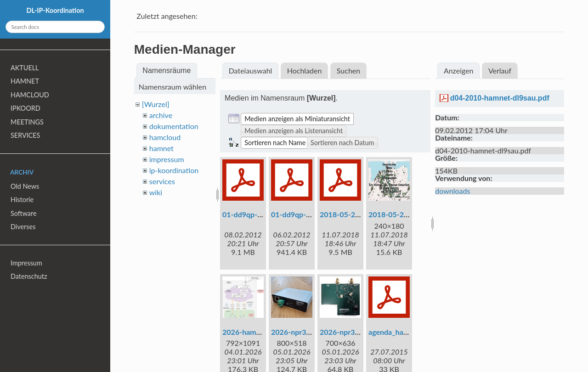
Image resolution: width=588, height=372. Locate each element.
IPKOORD (25, 108)
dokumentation (174, 126)
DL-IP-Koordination (55, 10)
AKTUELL (25, 68)
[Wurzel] (156, 104)
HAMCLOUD (30, 95)
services (162, 181)
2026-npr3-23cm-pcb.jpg (361, 332)
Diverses (23, 227)
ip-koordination (174, 170)
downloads (452, 191)
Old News (25, 186)
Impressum (26, 263)
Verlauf (500, 70)
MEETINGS (27, 122)
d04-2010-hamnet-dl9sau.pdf (500, 98)
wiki (156, 192)
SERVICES (25, 135)
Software (24, 213)
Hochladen (305, 70)
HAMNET (25, 81)
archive (161, 115)
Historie (22, 200)
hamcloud (165, 137)
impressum (167, 159)
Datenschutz (29, 276)
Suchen (348, 70)
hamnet (161, 148)
